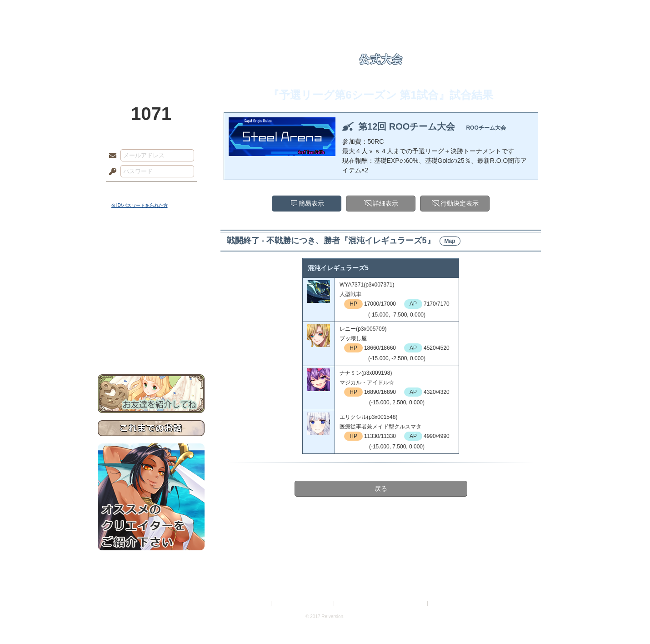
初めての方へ (151, 330)
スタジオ (390, 11)
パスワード (110, 172)
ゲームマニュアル (151, 280)
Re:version (443, 603)
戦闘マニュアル (151, 316)
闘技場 (519, 11)
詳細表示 (385, 203)
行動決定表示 (460, 203)
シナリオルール (151, 294)
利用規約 (205, 603)
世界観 (151, 248)
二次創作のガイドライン (364, 603)
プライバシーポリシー (245, 603)
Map (450, 241)
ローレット (260, 11)
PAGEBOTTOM (627, 619)
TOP (131, 11)
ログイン (129, 191)
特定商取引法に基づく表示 (303, 603)
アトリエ (325, 11)
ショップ (454, 11)
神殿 (196, 11)
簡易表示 (311, 203)
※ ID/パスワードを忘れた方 (140, 205)
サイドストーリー (151, 264)
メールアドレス (110, 156)
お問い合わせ (151, 346)
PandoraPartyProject (151, 50)
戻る (381, 488)
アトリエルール (151, 305)
